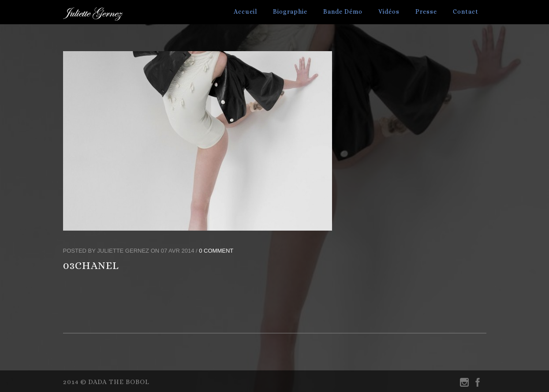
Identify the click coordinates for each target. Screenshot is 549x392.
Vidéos (389, 11)
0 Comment (216, 251)
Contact (466, 11)
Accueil (245, 11)
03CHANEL (91, 265)
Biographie (290, 11)
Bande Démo (343, 11)
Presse (426, 11)
